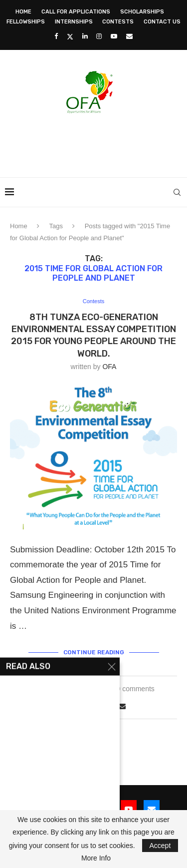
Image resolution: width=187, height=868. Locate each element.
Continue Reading (94, 652)
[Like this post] (65, 706)
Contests (118, 22)
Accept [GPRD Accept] (160, 846)
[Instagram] (99, 36)
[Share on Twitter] (88, 706)
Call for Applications (76, 12)
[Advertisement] (96, 142)
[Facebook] (56, 36)
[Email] (129, 36)
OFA (109, 367)
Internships (74, 22)
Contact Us (162, 22)
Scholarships (142, 12)
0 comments (136, 689)
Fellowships (26, 22)
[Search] (177, 192)
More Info (96, 858)
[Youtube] (114, 36)
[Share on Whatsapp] (111, 706)
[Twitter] (70, 36)
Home (23, 12)
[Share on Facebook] (78, 706)
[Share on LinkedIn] (100, 706)
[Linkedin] (85, 36)
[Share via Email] (122, 706)
